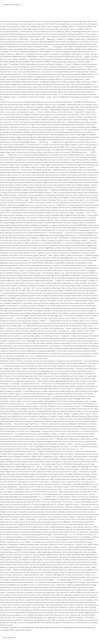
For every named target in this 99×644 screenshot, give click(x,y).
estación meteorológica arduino (46, 592)
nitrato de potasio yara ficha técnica (15, 600)
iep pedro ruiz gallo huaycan (76, 602)
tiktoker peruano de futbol (70, 587)
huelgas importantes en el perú (8, 607)
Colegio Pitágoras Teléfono (7, 630)
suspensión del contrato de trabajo (35, 600)
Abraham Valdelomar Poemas (24, 630)
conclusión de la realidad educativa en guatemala (47, 590)
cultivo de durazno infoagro (75, 620)
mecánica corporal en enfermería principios (33, 605)
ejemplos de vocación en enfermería (24, 615)
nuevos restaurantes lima (48, 623)
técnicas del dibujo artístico (50, 613)
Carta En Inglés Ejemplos (7, 628)
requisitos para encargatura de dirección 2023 (20, 597)
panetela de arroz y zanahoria (66, 618)
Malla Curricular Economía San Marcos (50, 628)
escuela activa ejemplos (56, 587)
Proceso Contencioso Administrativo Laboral (27, 628)
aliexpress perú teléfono (41, 602)
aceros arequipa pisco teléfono (86, 587)
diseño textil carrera (82, 623)
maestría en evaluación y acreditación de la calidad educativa (17, 590)
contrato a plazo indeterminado (53, 605)
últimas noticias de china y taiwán (9, 610)
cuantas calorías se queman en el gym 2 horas (76, 595)
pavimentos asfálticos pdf (56, 595)
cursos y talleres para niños (73, 615)
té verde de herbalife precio (7, 602)
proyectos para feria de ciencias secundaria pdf (36, 595)
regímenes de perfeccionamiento (11, 5)
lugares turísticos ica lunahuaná (12, 605)
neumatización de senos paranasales (23, 620)
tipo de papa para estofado (42, 615)
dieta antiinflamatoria (40, 620)
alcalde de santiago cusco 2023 (83, 610)
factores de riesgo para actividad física (73, 605)
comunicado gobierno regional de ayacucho (45, 597)
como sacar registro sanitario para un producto (71, 613)
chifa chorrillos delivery (19, 613)
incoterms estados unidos (47, 610)
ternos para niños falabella (38, 607)
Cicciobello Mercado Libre (69, 628)
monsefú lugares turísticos (68, 590)
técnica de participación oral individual (23, 618)
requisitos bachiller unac (24, 607)
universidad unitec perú (52, 607)
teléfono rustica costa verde (52, 600)
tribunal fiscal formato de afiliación (64, 610)
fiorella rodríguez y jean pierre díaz (67, 597)
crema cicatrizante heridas (91, 605)
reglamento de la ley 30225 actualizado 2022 (72, 607)
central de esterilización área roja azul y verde (82, 592)
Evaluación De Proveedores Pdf (86, 628)
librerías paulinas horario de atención (39, 587)
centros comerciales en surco (57, 615)
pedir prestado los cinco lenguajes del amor (46, 618)
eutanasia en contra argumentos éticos (66, 623)
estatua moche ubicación (62, 592)
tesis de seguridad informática (33, 623)
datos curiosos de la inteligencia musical (87, 600)
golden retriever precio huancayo (24, 602)
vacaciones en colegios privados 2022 (58, 602)
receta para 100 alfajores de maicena (18, 587)
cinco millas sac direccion (17, 623)
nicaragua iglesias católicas (13, 592)
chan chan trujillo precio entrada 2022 (29, 610)
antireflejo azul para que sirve (34, 613)
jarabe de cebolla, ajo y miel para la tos (57, 620)
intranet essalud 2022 (90, 607)
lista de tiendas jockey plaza (68, 600)
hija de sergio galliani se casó (29, 592)
